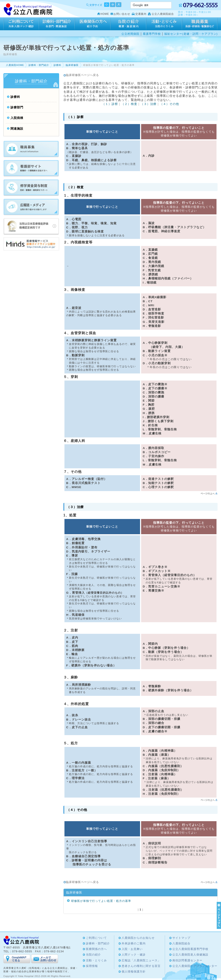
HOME (105, 14)
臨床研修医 (72, 65)
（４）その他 (169, 104)
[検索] (146, 5)
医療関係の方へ (93, 24)
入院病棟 (17, 118)
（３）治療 (149, 104)
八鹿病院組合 (181, 943)
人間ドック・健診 (134, 955)
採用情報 (200, 24)
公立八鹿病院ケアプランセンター (195, 966)
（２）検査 (129, 104)
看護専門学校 (152, 34)
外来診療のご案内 (134, 943)
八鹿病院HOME (15, 65)
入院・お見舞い (132, 949)
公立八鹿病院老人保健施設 (190, 955)
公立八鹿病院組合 (163, 14)
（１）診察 (110, 104)
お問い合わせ (122, 14)
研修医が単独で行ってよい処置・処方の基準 (101, 901)
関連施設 (17, 129)
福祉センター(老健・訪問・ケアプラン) (191, 34)
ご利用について (21, 24)
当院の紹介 (128, 24)
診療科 (57, 65)
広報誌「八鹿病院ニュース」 (141, 960)
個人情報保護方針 (134, 972)
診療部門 (17, 107)
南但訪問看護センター (187, 960)
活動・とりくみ (164, 24)
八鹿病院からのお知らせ (138, 938)
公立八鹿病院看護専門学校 (190, 949)
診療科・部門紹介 (57, 24)
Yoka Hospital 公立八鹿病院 (28, 10)
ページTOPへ (218, 915)
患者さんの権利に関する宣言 (141, 966)
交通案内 (141, 14)
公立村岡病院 (130, 34)
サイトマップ (181, 938)
